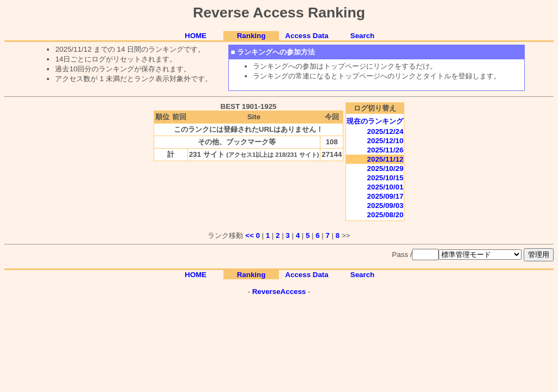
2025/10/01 (386, 187)
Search (362, 36)
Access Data (307, 36)
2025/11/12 (386, 159)
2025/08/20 (386, 215)
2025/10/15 (386, 178)
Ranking (251, 36)
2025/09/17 (386, 196)
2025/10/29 (386, 169)
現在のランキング (375, 121)
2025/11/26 (386, 150)
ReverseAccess (279, 292)
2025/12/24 (386, 131)
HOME (196, 36)
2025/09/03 (386, 206)
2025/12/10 (386, 141)
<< (250, 235)
